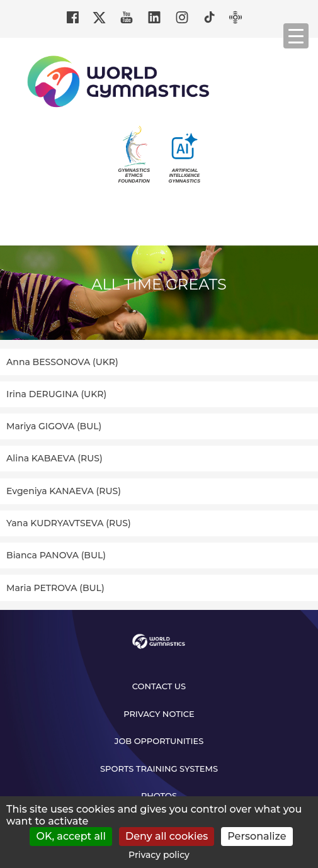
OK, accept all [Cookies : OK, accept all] (71, 836)
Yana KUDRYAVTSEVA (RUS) (69, 523)
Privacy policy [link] (159, 855)
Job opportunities (159, 741)
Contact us (159, 686)
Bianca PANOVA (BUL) (56, 555)
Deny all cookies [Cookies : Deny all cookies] (167, 836)
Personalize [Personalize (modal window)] (257, 836)
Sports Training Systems (159, 769)
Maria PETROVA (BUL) (55, 588)
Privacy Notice (159, 714)
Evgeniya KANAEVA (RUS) (64, 491)
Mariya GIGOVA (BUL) (54, 426)
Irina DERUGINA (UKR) (56, 394)
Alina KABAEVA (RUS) (54, 458)
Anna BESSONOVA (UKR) (62, 362)
